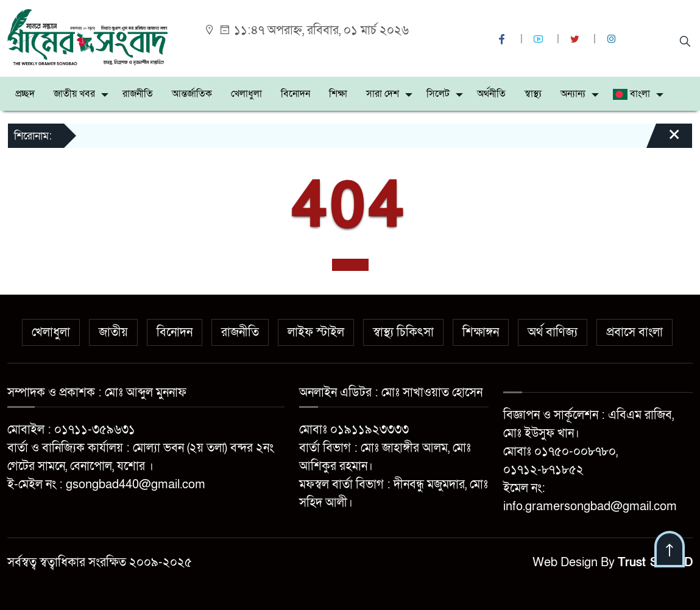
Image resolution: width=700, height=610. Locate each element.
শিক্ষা (338, 94)
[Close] (663, 140)
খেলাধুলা (246, 94)
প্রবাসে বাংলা (635, 332)
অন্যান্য (573, 94)
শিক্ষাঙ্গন (481, 332)
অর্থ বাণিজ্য (553, 332)
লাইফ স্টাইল (316, 332)
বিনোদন (295, 94)
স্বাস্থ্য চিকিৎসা (403, 332)
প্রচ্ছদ (25, 94)
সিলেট (438, 94)
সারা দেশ (383, 94)
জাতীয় (113, 332)
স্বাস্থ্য (533, 94)
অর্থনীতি (491, 94)
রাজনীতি (138, 94)
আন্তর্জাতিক (192, 94)
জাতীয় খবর (74, 94)
